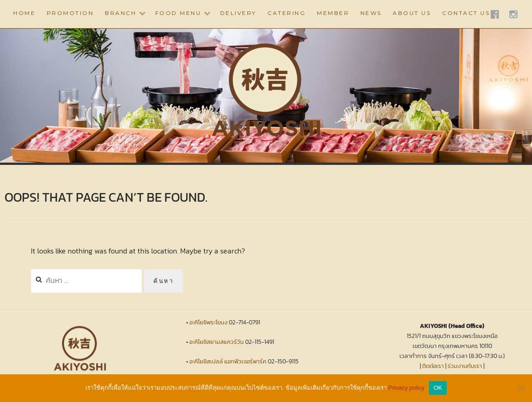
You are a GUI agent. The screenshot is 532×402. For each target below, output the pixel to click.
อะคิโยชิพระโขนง (208, 322)
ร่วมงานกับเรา (465, 366)
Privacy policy (406, 388)
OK (438, 388)
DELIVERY (238, 13)
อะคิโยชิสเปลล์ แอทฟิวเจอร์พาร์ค (228, 361)
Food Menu (178, 13)
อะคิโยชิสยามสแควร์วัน (217, 342)
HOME (24, 13)
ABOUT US (412, 13)
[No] (521, 388)
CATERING (286, 13)
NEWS (371, 13)
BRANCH (121, 13)
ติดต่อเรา (433, 366)
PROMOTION (70, 13)
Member (333, 13)
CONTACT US (466, 13)
